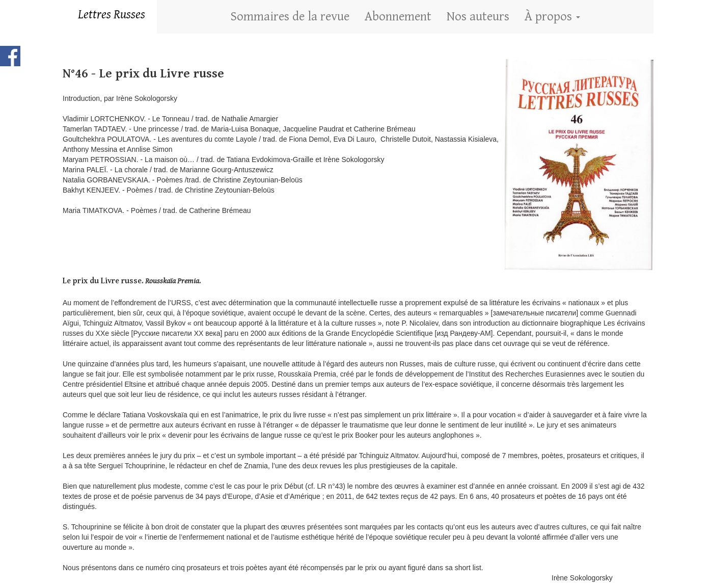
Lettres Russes (112, 15)
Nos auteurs (478, 17)
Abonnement (398, 17)
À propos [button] (552, 17)
